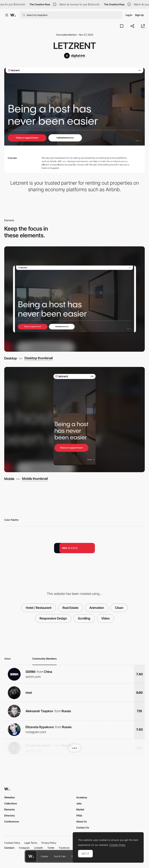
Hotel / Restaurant (39, 608)
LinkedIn (39, 848)
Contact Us (83, 827)
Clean (119, 608)
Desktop (11, 358)
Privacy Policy (49, 843)
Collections (11, 803)
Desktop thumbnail (39, 358)
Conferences (12, 821)
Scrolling (84, 618)
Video (105, 618)
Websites (9, 797)
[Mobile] (74, 420)
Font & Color (60, 856)
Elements (9, 809)
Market (80, 809)
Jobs (79, 803)
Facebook (64, 848)
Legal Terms (31, 843)
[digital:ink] (75, 56)
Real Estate (70, 608)
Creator (45, 856)
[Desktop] (74, 299)
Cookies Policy (12, 843)
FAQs (79, 815)
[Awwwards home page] (31, 856)
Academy (82, 797)
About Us (82, 821)
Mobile (9, 479)
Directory (10, 815)
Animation (97, 608)
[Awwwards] (13, 15)
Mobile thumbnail (35, 479)
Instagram (24, 848)
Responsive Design (53, 618)
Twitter (51, 848)
